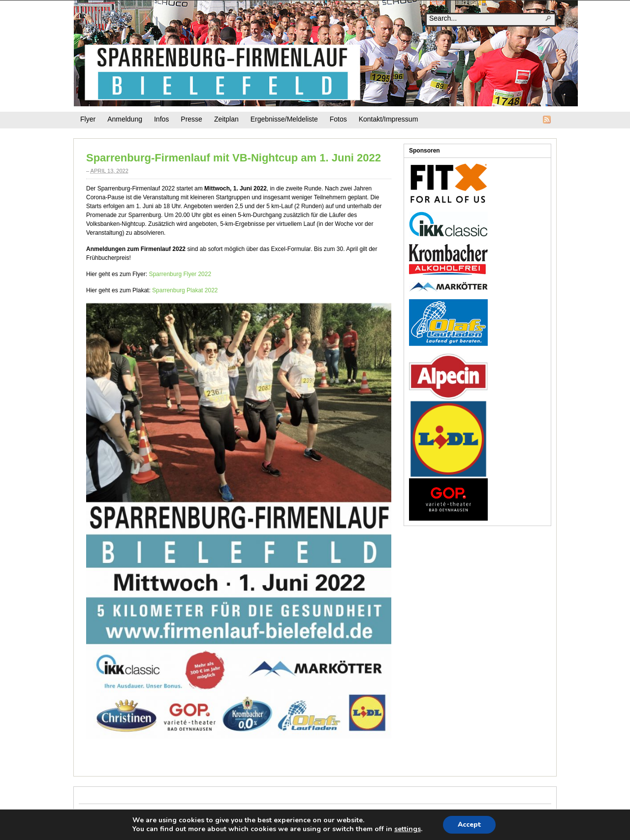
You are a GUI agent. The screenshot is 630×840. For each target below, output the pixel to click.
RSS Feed (547, 120)
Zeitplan (226, 119)
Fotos (338, 119)
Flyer (88, 119)
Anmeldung (125, 119)
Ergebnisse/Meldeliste (284, 119)
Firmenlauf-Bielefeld (326, 53)
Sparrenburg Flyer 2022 (180, 274)
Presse (191, 119)
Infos (161, 119)
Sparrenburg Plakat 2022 (185, 290)
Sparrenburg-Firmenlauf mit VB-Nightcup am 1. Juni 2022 (234, 158)
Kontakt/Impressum (389, 119)
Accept (470, 824)
